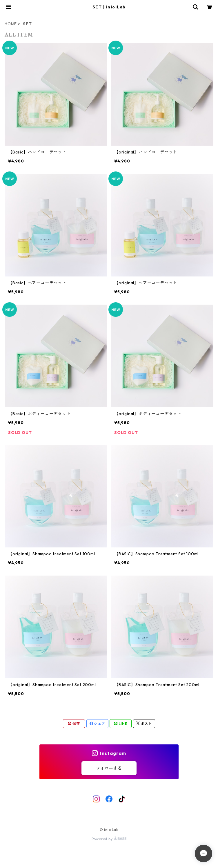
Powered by (109, 839)
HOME (11, 24)
